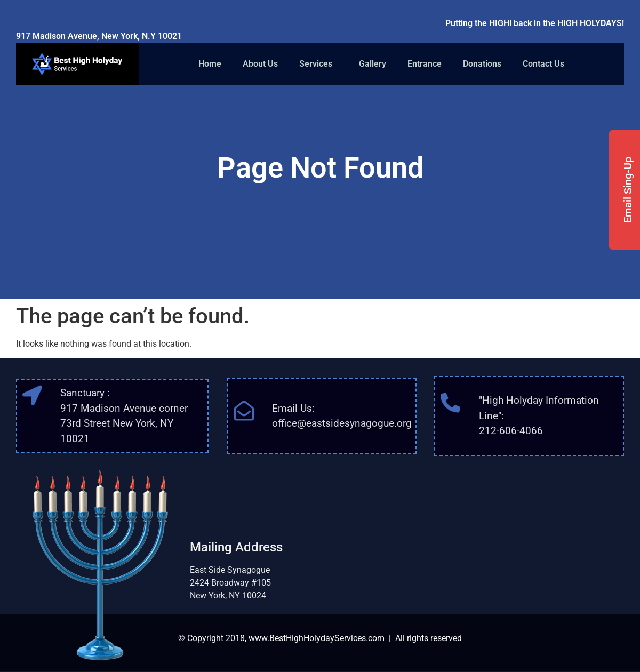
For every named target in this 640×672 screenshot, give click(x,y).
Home (210, 64)
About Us (260, 64)
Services (318, 64)
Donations (482, 64)
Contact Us (543, 64)
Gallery (373, 64)
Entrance (425, 64)
